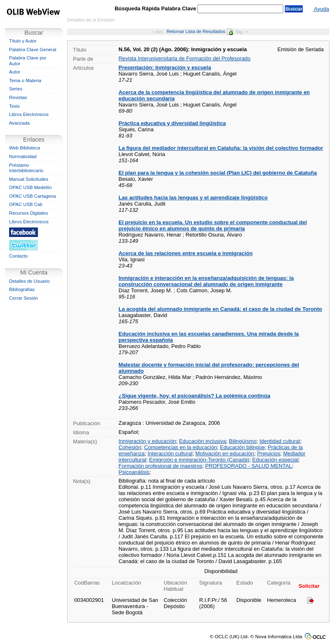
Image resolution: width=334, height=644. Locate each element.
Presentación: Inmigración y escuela (165, 67)
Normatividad (23, 156)
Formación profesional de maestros (161, 466)
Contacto (18, 256)
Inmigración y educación (148, 441)
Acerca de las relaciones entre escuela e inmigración (186, 253)
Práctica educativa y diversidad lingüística (172, 123)
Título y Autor (23, 41)
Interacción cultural (170, 453)
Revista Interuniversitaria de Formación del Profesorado (185, 58)
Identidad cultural (280, 441)
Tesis (14, 106)
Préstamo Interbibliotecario (26, 168)
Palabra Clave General (33, 50)
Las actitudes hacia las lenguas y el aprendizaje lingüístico (193, 198)
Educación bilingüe (243, 447)
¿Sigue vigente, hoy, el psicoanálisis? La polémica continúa (195, 396)
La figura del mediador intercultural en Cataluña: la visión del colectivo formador (221, 148)
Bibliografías (22, 289)
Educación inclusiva (202, 441)
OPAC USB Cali (26, 204)
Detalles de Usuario (29, 281)
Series (16, 89)
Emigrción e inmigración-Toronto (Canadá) (199, 460)
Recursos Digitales (28, 213)
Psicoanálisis (134, 472)
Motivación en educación (225, 453)
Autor (15, 72)
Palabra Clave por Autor (28, 61)
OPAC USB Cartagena (33, 196)
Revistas (18, 97)
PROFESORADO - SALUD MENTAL (249, 466)
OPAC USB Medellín (31, 187)
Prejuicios (268, 453)
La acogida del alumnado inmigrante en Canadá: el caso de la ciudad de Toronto (221, 309)
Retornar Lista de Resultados (200, 31)
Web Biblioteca (25, 148)
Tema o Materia (25, 80)
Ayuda (321, 9)
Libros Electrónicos (29, 114)
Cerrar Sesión (24, 298)
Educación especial (275, 460)
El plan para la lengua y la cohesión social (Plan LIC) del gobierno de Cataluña (218, 173)
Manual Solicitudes (29, 179)
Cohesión (130, 447)
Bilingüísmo (243, 441)
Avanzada (19, 123)
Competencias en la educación (180, 447)
